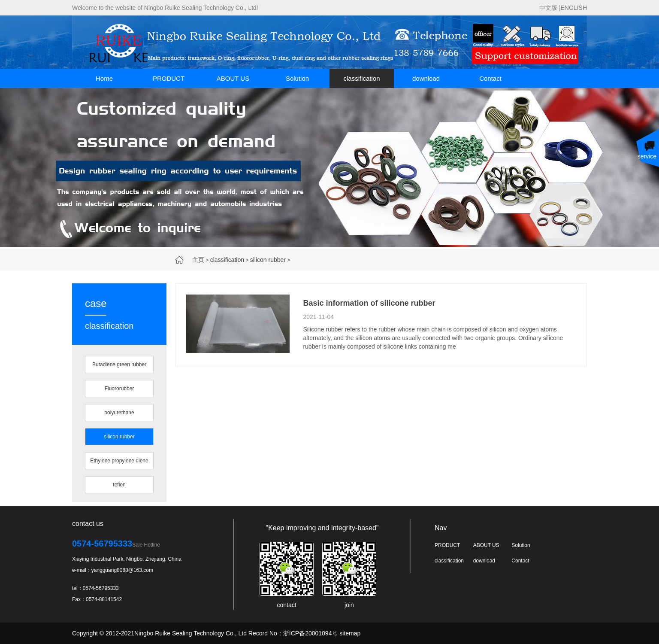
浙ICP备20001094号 (311, 633)
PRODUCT (169, 78)
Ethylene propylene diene (119, 461)
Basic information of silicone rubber (369, 303)
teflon (119, 485)
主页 (198, 260)
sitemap (350, 633)
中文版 (548, 8)
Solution (297, 78)
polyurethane (119, 413)
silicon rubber (268, 260)
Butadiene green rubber (119, 365)
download (426, 78)
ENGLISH (574, 8)
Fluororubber (119, 389)
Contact (490, 78)
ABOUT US (233, 78)
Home (104, 78)
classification (361, 78)
